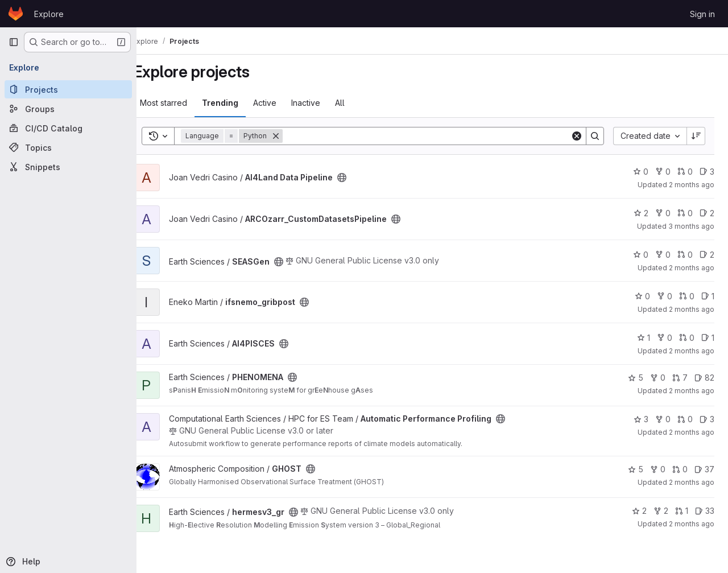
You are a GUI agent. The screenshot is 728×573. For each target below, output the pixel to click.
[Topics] (68, 147)
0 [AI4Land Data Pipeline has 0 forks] (663, 172)
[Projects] (68, 89)
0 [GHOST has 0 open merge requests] (680, 469)
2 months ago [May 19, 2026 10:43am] (692, 309)
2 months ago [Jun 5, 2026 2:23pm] (692, 482)
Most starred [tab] (181, 103)
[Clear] (577, 136)
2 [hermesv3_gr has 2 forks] (661, 511)
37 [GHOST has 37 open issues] (704, 469)
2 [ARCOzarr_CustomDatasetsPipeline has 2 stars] (641, 213)
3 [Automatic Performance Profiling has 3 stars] (641, 419)
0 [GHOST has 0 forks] (658, 469)
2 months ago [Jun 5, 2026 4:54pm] (692, 391)
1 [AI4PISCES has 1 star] (644, 338)
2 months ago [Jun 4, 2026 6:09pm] (692, 351)
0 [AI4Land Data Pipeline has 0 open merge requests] (685, 172)
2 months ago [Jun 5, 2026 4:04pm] (692, 432)
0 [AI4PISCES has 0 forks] (665, 338)
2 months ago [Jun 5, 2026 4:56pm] (692, 185)
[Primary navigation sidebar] (14, 42)
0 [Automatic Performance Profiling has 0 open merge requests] (685, 419)
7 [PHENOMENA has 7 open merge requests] (680, 378)
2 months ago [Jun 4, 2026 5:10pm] (692, 524)
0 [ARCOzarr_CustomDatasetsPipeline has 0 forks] (663, 213)
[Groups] (68, 109)
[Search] (435, 136)
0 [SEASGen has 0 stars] (641, 255)
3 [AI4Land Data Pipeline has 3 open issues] (707, 172)
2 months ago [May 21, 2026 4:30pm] (692, 268)
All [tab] (357, 103)
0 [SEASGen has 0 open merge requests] (685, 255)
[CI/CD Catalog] (68, 128)
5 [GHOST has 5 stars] (636, 469)
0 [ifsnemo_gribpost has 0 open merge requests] (687, 296)
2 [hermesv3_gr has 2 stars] (639, 511)
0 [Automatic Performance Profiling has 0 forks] (663, 419)
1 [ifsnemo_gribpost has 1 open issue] (708, 296)
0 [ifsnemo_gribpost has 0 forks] (665, 296)
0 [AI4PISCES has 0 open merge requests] (687, 338)
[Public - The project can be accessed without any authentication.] (359, 178)
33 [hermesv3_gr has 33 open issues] (705, 511)
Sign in (702, 14)
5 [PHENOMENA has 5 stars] (636, 378)
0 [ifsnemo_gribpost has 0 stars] (642, 296)
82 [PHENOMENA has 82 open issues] (704, 378)
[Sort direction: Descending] (696, 136)
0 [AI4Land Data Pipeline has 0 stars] (641, 172)
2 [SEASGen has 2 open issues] (707, 255)
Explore (49, 14)
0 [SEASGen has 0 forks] (663, 255)
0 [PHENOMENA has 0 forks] (658, 378)
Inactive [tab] (323, 103)
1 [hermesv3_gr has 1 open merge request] (682, 511)
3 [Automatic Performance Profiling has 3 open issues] (707, 419)
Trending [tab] (238, 103)
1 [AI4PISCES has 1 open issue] (708, 338)
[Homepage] (16, 14)
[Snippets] (68, 167)
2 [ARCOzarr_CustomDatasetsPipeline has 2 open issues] (707, 213)
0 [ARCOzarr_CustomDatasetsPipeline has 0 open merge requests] (685, 213)
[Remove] (293, 136)
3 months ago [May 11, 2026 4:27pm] (691, 226)
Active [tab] (282, 103)
